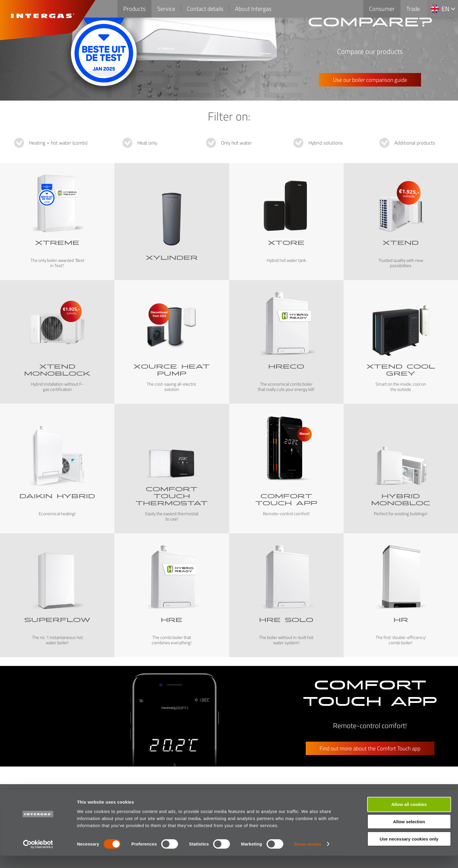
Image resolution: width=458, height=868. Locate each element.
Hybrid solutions (326, 143)
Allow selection (409, 834)
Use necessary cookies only (409, 851)
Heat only (147, 143)
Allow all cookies (409, 817)
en (446, 9)
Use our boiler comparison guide (370, 80)
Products (134, 9)
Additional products (415, 143)
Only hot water (236, 143)
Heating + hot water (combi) (58, 143)
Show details (308, 856)
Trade (413, 9)
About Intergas (253, 9)
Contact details (205, 9)
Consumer (382, 9)
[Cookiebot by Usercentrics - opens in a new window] (38, 857)
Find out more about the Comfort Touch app (370, 748)
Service (166, 9)
